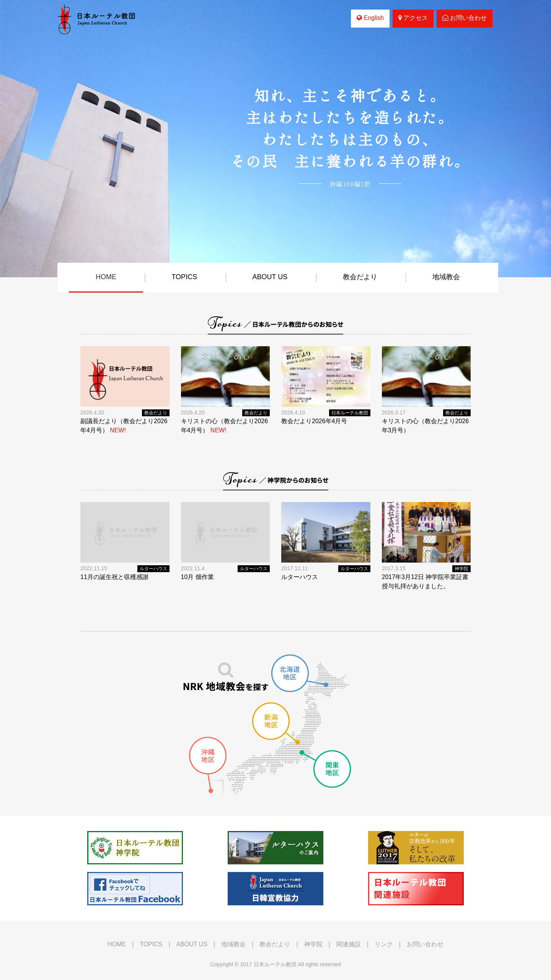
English (370, 18)
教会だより (360, 277)
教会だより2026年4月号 (314, 421)
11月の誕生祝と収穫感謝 (114, 577)
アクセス (413, 18)
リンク (384, 944)
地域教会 (446, 277)
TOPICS (184, 277)
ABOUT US (270, 277)
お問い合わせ (465, 18)
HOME (106, 277)
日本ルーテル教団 (350, 413)
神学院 (461, 569)
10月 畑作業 (197, 577)
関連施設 (349, 944)
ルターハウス (153, 569)
